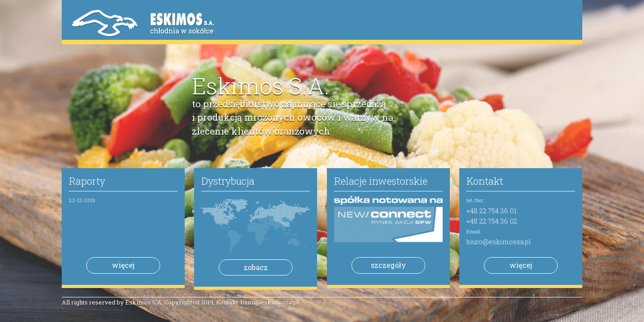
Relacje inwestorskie (381, 181)
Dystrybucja (228, 181)
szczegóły (388, 265)
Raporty (87, 181)
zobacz (256, 267)
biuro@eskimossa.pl (499, 242)
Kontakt (485, 181)
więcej (123, 265)
